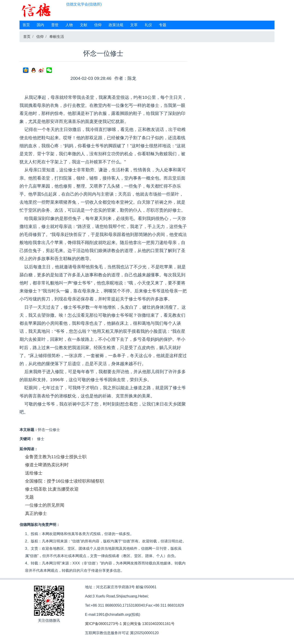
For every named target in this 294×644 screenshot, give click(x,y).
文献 (84, 25)
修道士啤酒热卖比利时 (47, 465)
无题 (29, 497)
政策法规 (116, 25)
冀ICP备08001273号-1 (103, 624)
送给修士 (34, 473)
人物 (69, 25)
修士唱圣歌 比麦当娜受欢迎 (52, 489)
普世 (55, 25)
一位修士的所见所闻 (45, 505)
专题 (163, 25)
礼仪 (148, 25)
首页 (26, 25)
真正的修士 (36, 513)
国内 (40, 25)
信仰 (98, 25)
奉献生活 (57, 37)
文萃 (134, 25)
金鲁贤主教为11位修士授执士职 (56, 457)
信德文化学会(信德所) (84, 4)
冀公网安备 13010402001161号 (149, 624)
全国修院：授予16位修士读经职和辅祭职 (65, 481)
